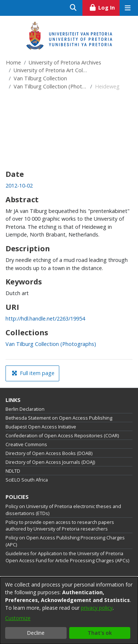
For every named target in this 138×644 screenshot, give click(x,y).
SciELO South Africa (27, 480)
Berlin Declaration (25, 409)
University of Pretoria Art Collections (50, 70)
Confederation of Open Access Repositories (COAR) (62, 436)
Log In (104, 7)
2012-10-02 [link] (19, 185)
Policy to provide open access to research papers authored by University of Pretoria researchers (60, 526)
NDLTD (13, 471)
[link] (51, 344)
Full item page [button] (33, 373)
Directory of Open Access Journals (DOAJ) (50, 462)
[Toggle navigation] (128, 8)
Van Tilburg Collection (40, 78)
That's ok (100, 633)
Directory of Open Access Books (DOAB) (49, 453)
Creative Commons (26, 444)
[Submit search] (73, 8)
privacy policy (97, 608)
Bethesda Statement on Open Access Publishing (59, 418)
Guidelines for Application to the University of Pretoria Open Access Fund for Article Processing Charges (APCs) (67, 557)
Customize (18, 618)
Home (13, 62)
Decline (36, 633)
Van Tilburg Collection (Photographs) (50, 86)
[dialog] (69, 610)
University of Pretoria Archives (65, 62)
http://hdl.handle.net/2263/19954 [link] (45, 318)
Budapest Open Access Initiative (41, 427)
